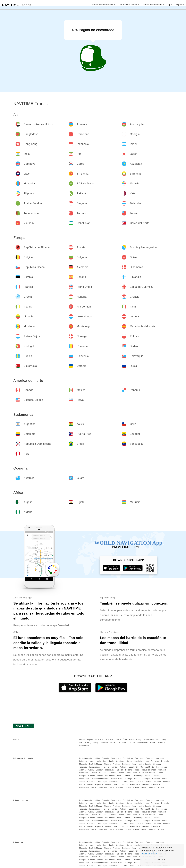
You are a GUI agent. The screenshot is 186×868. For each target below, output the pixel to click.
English (90, 740)
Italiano (132, 742)
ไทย (125, 740)
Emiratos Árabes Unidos (89, 758)
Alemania (162, 770)
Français (104, 742)
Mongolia (83, 764)
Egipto (144, 787)
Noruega (128, 779)
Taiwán (114, 767)
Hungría (83, 776)
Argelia (136, 787)
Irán (105, 761)
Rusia (132, 782)
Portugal (146, 779)
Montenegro (84, 779)
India (99, 761)
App (170, 5)
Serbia (165, 779)
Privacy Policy (150, 853)
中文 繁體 (99, 740)
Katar (134, 764)
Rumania (156, 779)
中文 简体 (110, 740)
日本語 (82, 740)
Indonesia (83, 761)
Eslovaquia (102, 782)
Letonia (149, 776)
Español (123, 742)
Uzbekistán (133, 767)
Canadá (140, 782)
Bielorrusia (114, 782)
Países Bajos (117, 779)
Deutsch (114, 742)
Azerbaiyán (116, 758)
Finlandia (112, 773)
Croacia (91, 776)
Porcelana (139, 758)
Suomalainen (143, 742)
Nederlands (84, 745)
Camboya (120, 761)
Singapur (157, 764)
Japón (111, 761)
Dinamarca (84, 773)
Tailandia (83, 767)
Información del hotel (129, 5)
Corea (129, 761)
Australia (120, 787)
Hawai (90, 784)
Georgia (149, 758)
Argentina (99, 784)
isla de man (110, 776)
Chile (115, 784)
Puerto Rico (135, 784)
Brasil (94, 787)
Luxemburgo (138, 776)
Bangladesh (128, 758)
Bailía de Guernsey (147, 773)
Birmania (165, 761)
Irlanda (100, 776)
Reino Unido (132, 773)
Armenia (105, 758)
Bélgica (120, 770)
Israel (92, 761)
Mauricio (152, 787)
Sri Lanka (155, 761)
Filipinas (116, 764)
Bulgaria (129, 770)
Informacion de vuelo (154, 5)
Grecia (160, 773)
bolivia (108, 784)
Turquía (106, 767)
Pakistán (126, 764)
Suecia (82, 782)
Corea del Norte (147, 767)
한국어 (119, 740)
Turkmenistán (95, 767)
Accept (162, 859)
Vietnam (123, 767)
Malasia (107, 764)
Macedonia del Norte (100, 779)
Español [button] (180, 5)
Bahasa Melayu (136, 740)
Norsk (153, 742)
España (102, 773)
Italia (119, 776)
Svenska (161, 742)
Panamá (157, 782)
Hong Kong (160, 758)
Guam (128, 787)
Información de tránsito (104, 5)
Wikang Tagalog (92, 742)
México (149, 782)
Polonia (137, 779)
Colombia (124, 784)
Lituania (127, 776)
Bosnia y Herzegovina (105, 770)
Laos (147, 761)
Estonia (94, 773)
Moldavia (158, 776)
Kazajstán (138, 761)
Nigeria (161, 787)
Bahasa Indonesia (152, 740)
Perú (112, 787)
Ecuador (146, 784)
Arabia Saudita (145, 764)
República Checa (149, 770)
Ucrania (124, 782)
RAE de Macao (96, 764)
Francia (121, 773)
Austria (91, 770)
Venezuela (103, 787)
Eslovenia (91, 782)
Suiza (137, 770)
